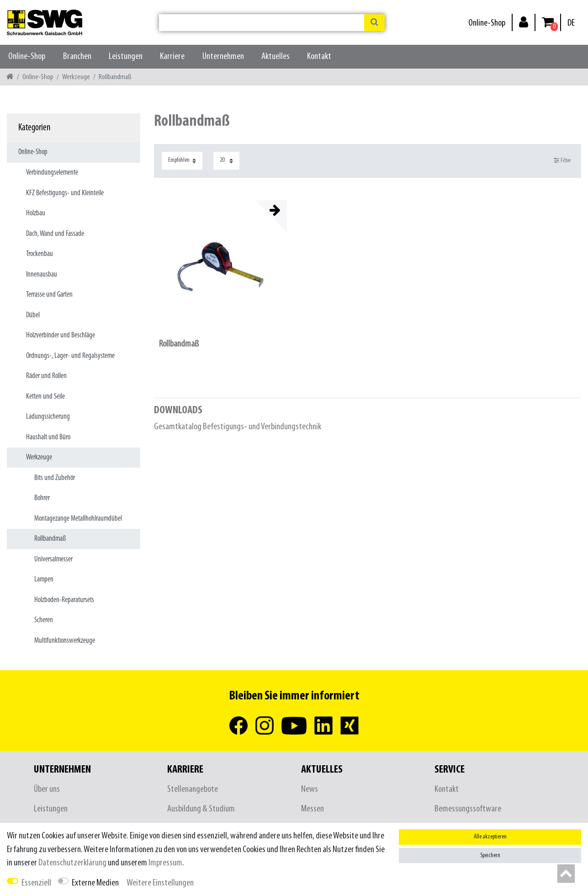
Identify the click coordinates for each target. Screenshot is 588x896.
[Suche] (374, 23)
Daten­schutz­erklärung (72, 863)
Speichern (490, 856)
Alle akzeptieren (490, 837)
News (310, 789)
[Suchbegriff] (262, 23)
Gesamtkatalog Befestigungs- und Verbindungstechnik (238, 427)
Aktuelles (275, 56)
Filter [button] (563, 160)
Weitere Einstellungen (160, 883)
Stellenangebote (193, 789)
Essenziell (36, 883)
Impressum (165, 863)
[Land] (571, 23)
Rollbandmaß (179, 344)
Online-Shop (487, 23)
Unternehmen (223, 56)
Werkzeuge (76, 77)
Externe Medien (95, 883)
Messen (313, 809)
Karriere (172, 56)
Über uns (47, 789)
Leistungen (126, 56)
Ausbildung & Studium (201, 809)
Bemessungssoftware (468, 809)
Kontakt (319, 56)
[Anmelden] (524, 22)
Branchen (77, 56)
